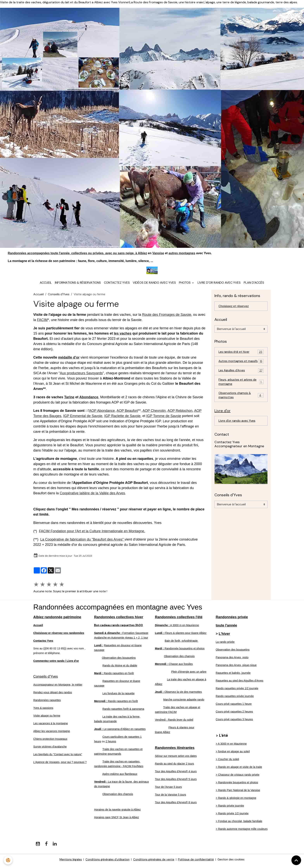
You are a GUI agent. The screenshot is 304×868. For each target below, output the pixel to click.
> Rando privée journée (230, 809)
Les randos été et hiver (241, 355)
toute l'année (226, 628)
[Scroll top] (296, 860)
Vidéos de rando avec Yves (154, 286)
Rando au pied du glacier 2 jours (174, 767)
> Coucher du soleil (227, 762)
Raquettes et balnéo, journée (233, 676)
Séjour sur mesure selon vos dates (176, 759)
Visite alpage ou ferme (47, 719)
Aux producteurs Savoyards (81, 376)
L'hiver (224, 637)
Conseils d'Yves (59, 297)
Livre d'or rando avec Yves (219, 286)
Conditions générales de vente (154, 862)
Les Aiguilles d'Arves (241, 379)
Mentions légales (66, 862)
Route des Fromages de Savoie (167, 318)
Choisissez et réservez (234, 309)
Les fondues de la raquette (118, 696)
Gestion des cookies (236, 862)
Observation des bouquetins (119, 661)
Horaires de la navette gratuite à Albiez (117, 813)
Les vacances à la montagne (51, 726)
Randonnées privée (232, 620)
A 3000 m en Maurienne (177, 628)
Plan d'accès (254, 286)
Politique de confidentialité (198, 862)
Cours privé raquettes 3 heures (234, 722)
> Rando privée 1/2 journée (232, 816)
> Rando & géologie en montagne (236, 801)
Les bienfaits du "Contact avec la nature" (58, 757)
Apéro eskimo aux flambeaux (120, 777)
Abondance (89, 400)
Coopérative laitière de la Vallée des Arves (92, 496)
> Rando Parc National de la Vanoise (238, 793)
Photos (185, 286)
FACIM (42, 323)
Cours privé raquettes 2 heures (234, 715)
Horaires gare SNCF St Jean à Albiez (116, 820)
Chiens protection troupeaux (50, 742)
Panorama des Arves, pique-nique (236, 668)
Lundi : (99, 648)
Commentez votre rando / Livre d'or (56, 664)
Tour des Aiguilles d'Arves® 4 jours (176, 774)
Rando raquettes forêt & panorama (123, 712)
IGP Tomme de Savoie (164, 419)
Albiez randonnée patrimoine (57, 620)
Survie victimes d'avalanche (50, 750)
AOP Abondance (102, 414)
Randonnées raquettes (47, 703)
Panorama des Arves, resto (232, 660)
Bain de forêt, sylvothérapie (182, 644)
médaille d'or (69, 361)
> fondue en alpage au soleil (233, 755)
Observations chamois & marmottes (241, 405)
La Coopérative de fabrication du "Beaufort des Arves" (82, 543)
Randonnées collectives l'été (179, 620)
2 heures (111, 744)
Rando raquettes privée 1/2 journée (237, 691)
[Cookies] (8, 860)
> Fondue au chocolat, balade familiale (239, 824)
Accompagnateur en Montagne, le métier (58, 688)
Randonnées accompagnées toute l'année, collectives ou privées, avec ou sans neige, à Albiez (77, 253)
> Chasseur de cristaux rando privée (238, 778)
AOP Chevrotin (154, 414)
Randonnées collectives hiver (119, 620)
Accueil (46, 286)
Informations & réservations (78, 286)
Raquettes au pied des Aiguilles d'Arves (240, 684)
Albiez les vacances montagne (52, 734)
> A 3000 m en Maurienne (231, 747)
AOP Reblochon (180, 414)
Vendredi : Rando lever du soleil (174, 723)
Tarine (69, 400)
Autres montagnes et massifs (241, 367)
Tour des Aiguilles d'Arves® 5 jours (176, 782)
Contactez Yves (117, 286)
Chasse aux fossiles (174, 667)
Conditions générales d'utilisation (105, 862)
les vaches (123, 337)
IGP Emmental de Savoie (83, 419)
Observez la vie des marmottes (178, 695)
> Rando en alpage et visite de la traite (239, 770)
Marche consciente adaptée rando (184, 703)
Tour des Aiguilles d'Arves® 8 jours (176, 805)
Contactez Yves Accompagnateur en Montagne (239, 455)
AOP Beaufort (127, 414)
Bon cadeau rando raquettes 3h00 (121, 628)
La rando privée (225, 645)
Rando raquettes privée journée (235, 699)
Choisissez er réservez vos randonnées (59, 636)
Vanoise (158, 253)
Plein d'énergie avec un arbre (189, 675)
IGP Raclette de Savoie (122, 419)
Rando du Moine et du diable (120, 669)
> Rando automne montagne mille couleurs (242, 832)
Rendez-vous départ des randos (53, 695)
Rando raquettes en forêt (114, 676)
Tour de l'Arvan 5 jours (168, 790)
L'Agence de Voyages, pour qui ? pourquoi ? (60, 765)
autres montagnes (182, 253)
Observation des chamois (118, 797)
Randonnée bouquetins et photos (180, 652)
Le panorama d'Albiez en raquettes (120, 732)
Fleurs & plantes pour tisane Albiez (181, 636)
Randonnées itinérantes (175, 751)
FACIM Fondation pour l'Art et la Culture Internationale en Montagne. (92, 534)
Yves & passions (43, 711)
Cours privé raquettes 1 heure (234, 707)
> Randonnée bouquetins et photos (237, 786)
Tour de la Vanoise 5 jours (171, 798)
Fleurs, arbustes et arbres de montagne (241, 391)
